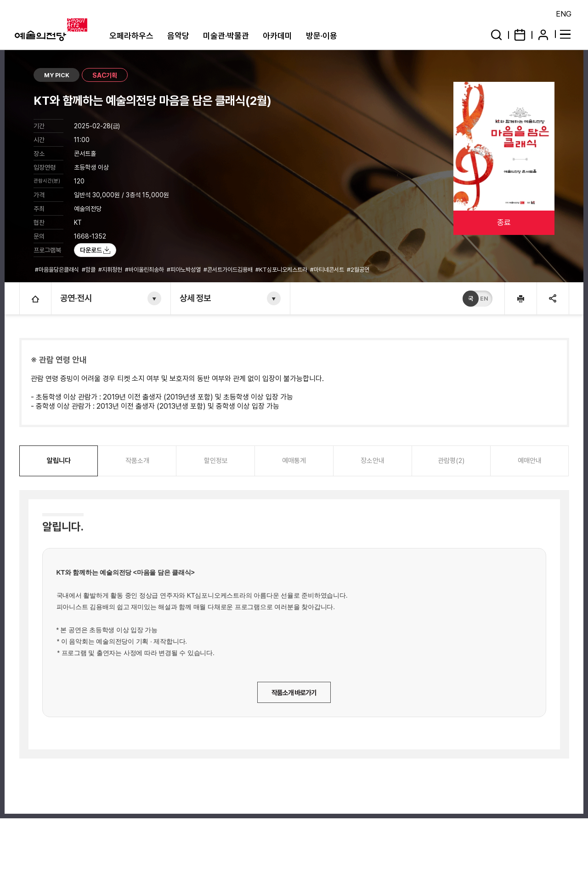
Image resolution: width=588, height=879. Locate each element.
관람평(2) (451, 461)
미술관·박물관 (226, 36)
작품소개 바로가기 (294, 693)
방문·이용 (322, 36)
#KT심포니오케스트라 (282, 270)
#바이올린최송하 (145, 270)
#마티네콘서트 (328, 270)
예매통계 (294, 461)
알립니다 (59, 461)
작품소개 (137, 461)
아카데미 (277, 36)
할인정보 (216, 461)
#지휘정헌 (111, 270)
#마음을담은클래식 (58, 270)
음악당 (178, 36)
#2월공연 (359, 270)
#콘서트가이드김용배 (229, 270)
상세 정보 (196, 298)
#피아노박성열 (184, 270)
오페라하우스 (131, 36)
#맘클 (89, 270)
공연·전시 (76, 298)
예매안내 (530, 461)
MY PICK (57, 75)
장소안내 (373, 461)
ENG (564, 14)
